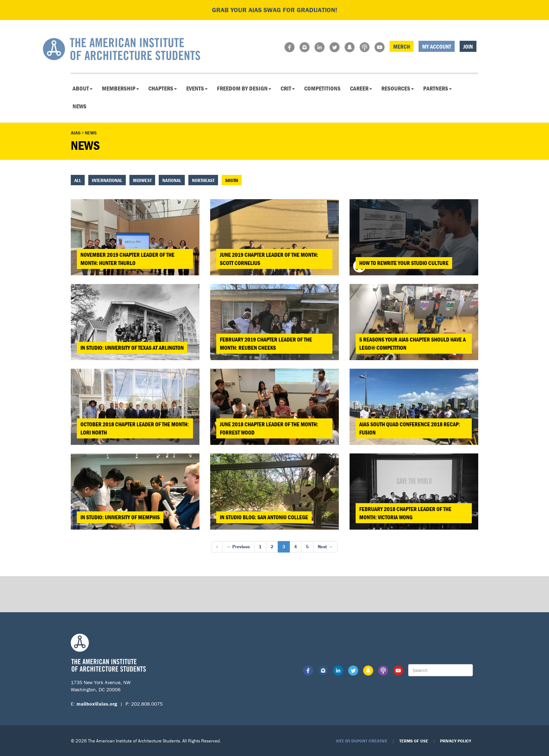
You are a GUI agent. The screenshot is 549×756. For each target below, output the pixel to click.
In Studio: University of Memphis (120, 517)
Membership (120, 88)
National (172, 180)
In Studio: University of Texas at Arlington (132, 348)
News (80, 106)
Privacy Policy (456, 741)
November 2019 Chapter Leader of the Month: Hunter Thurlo (127, 259)
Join (468, 46)
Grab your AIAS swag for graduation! (274, 10)
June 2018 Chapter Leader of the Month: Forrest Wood (269, 428)
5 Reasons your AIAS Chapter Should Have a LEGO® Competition (412, 343)
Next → (325, 547)
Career (361, 88)
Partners (437, 88)
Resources (398, 88)
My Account (437, 46)
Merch (402, 46)
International (107, 180)
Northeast (203, 180)
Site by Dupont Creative (362, 741)
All (78, 180)
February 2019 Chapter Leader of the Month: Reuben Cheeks (266, 343)
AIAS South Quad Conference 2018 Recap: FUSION (410, 428)
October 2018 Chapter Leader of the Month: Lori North (135, 428)
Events (197, 88)
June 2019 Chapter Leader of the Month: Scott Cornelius (269, 259)
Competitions (322, 88)
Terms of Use (414, 741)
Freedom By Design (244, 88)
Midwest (142, 180)
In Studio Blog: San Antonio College (264, 517)
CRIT (288, 88)
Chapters (163, 88)
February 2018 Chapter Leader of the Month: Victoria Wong (405, 513)
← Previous (238, 547)
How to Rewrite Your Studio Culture (404, 263)
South (232, 180)
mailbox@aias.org (97, 704)
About (83, 88)
